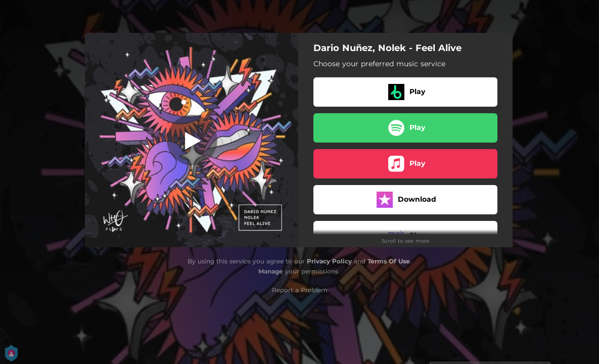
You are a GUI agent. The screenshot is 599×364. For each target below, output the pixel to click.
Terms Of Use (389, 261)
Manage (271, 271)
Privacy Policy (329, 261)
